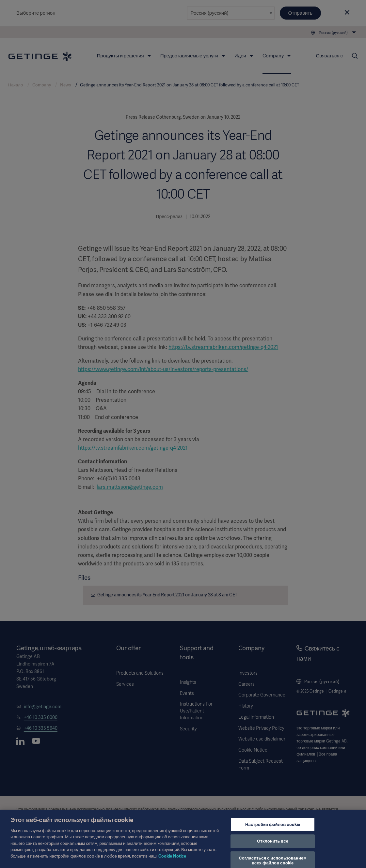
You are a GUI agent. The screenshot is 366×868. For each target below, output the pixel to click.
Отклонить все (273, 847)
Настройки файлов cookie (273, 830)
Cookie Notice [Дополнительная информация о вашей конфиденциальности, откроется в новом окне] (172, 862)
